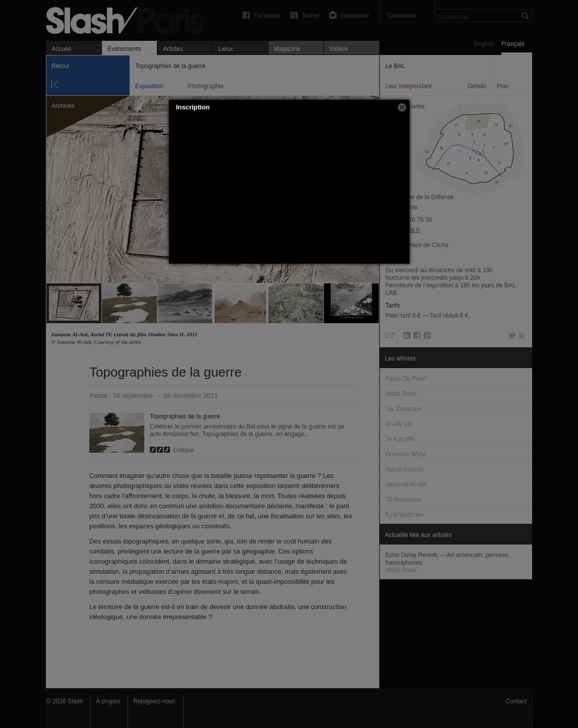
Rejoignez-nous (154, 701)
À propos (108, 701)
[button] (402, 107)
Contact (516, 701)
